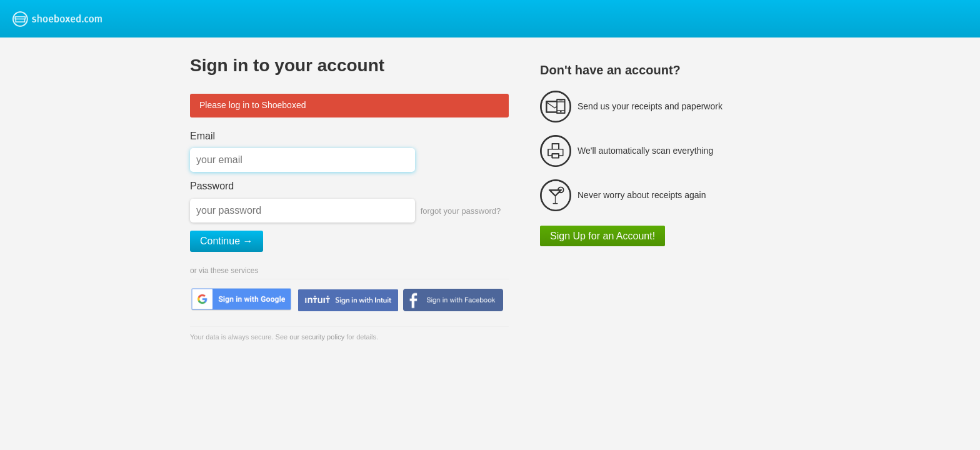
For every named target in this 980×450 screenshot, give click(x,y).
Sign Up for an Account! (602, 236)
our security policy (317, 337)
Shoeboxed (74, 19)
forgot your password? (461, 211)
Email (202, 136)
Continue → (227, 241)
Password (212, 186)
